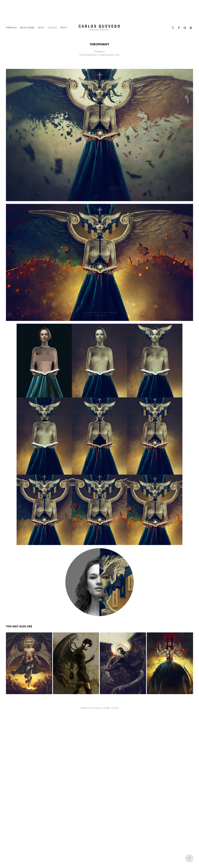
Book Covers (27, 28)
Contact (52, 28)
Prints (64, 28)
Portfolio (11, 28)
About (41, 28)
